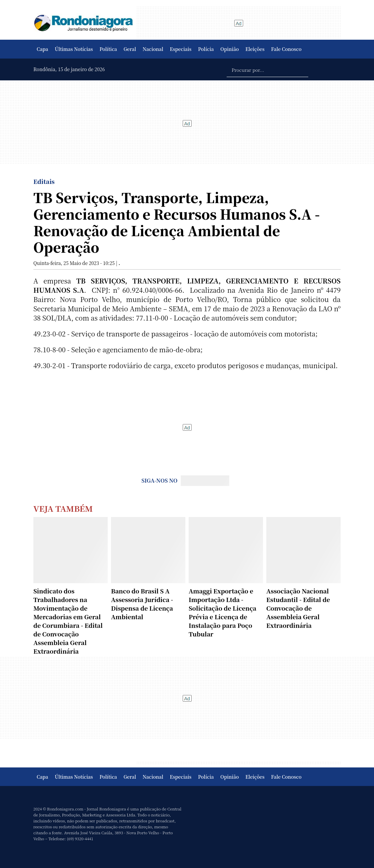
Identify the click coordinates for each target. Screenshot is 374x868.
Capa (42, 49)
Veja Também (63, 508)
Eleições (255, 49)
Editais (44, 181)
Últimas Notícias (74, 49)
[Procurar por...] (267, 69)
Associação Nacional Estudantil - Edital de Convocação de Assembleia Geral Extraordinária (298, 608)
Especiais (181, 49)
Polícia (206, 49)
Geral (130, 49)
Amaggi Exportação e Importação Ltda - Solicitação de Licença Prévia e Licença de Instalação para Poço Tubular (223, 612)
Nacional (153, 49)
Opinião (230, 49)
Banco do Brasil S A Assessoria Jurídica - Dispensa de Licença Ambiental (142, 604)
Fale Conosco (286, 49)
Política (108, 49)
